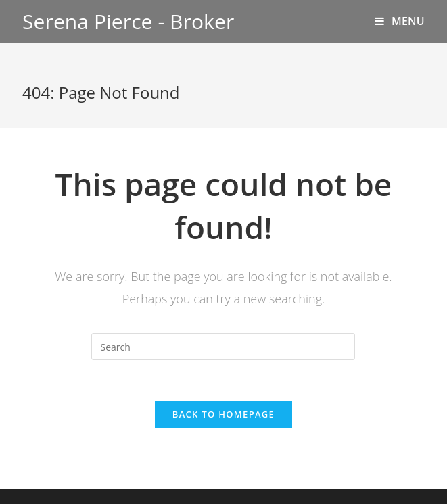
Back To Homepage (223, 414)
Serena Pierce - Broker (128, 21)
